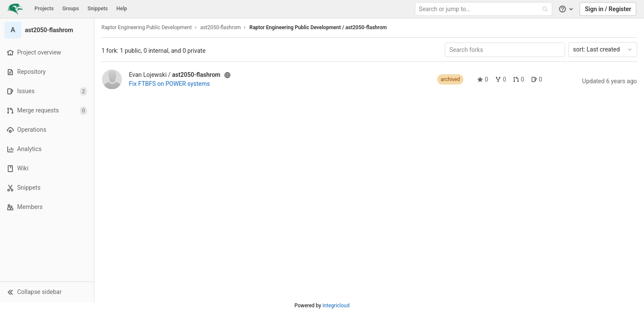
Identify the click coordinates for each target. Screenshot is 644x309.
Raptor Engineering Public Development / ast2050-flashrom (318, 27)
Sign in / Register (608, 9)
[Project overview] (47, 53)
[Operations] (47, 130)
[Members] (47, 207)
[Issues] (47, 91)
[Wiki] (47, 168)
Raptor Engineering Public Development (147, 27)
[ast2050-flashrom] (47, 30)
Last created (603, 49)
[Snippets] (47, 188)
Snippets (98, 9)
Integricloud (336, 306)
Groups (71, 9)
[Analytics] (47, 149)
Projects (44, 9)
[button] (47, 292)
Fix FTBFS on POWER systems (170, 84)
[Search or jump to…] (484, 9)
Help (122, 9)
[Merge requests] (47, 111)
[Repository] (47, 72)
